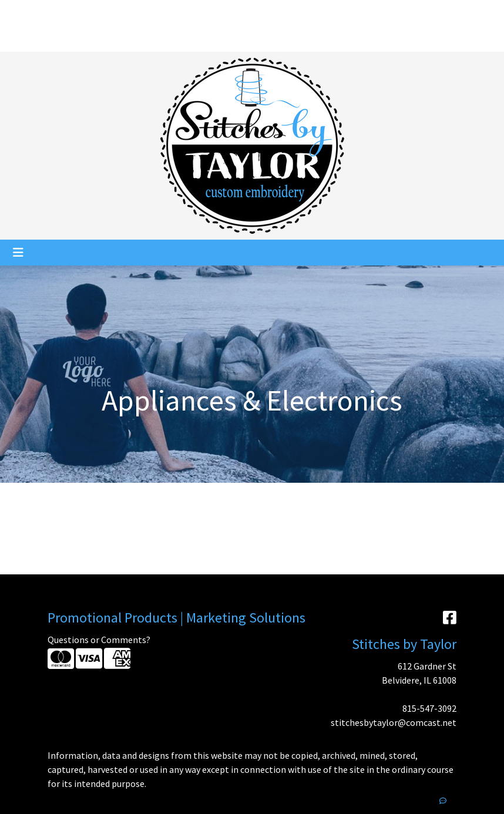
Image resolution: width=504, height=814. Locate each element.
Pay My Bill (33, 39)
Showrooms (127, 39)
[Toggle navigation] (18, 253)
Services (112, 13)
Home (23, 13)
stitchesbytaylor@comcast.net (394, 722)
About (56, 13)
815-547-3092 (429, 708)
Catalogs (174, 13)
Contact (79, 39)
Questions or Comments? (99, 640)
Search (385, 13)
